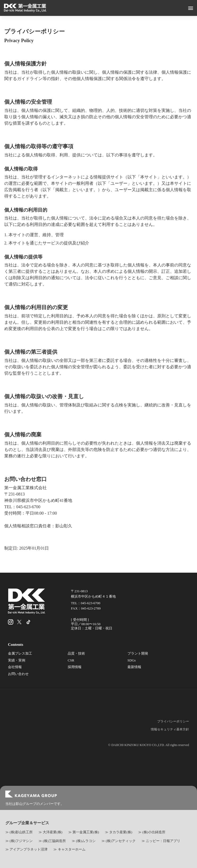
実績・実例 (17, 660)
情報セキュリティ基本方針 (170, 729)
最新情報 (134, 667)
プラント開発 (138, 653)
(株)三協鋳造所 (54, 841)
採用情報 (75, 667)
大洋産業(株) (53, 832)
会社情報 (15, 667)
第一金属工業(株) (86, 832)
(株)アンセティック (121, 841)
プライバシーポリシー (173, 721)
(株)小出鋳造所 (154, 832)
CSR (71, 660)
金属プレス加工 (20, 653)
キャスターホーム (72, 849)
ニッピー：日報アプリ (163, 841)
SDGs (132, 660)
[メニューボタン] (191, 8)
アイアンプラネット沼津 (29, 849)
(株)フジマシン (21, 841)
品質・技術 (76, 653)
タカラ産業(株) (121, 832)
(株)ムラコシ (86, 841)
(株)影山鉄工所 (21, 832)
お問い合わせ (18, 674)
